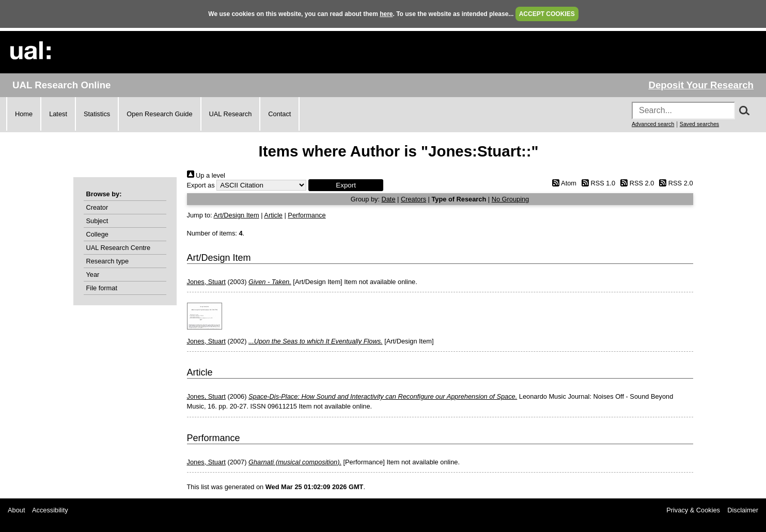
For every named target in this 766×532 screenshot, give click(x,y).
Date (389, 199)
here (386, 14)
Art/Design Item (236, 215)
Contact (279, 114)
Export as (201, 185)
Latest (58, 114)
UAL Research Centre (119, 248)
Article (273, 215)
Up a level (206, 175)
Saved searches (699, 124)
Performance (307, 215)
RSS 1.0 (597, 183)
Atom (563, 183)
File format (102, 288)
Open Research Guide (159, 114)
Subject (97, 221)
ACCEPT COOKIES (547, 14)
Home (24, 114)
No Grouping (511, 199)
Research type (108, 261)
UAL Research (231, 114)
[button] (346, 185)
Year (93, 275)
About (16, 510)
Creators (413, 199)
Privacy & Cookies (693, 510)
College (97, 234)
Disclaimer (743, 510)
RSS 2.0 (636, 183)
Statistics (97, 114)
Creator (97, 207)
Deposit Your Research (701, 85)
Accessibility (50, 510)
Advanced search (653, 124)
